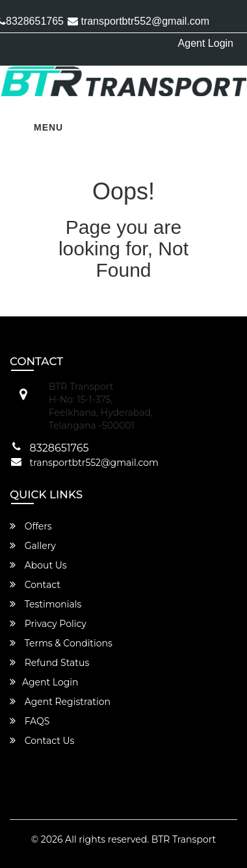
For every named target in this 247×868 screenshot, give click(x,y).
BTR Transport (184, 839)
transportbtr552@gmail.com (138, 21)
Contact (35, 585)
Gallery (33, 546)
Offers (31, 526)
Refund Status (49, 663)
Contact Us (42, 741)
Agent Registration (60, 702)
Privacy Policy (48, 624)
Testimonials (45, 604)
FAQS (30, 721)
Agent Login (206, 43)
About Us (38, 565)
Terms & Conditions (61, 643)
